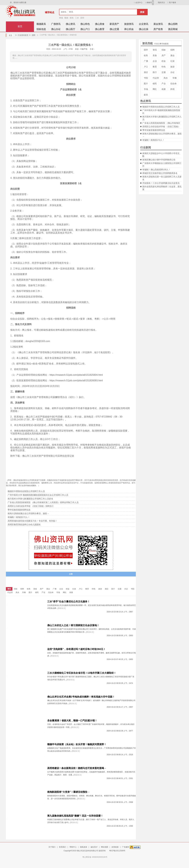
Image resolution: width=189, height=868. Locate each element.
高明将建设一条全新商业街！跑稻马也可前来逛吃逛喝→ (77, 768)
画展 (164, 89)
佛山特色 (85, 24)
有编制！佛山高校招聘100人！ (156, 170)
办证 (172, 72)
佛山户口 (85, 29)
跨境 (172, 89)
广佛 (146, 61)
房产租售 (158, 29)
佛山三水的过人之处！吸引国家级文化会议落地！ (73, 625)
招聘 (32, 35)
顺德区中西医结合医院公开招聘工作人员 (161, 107)
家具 (146, 95)
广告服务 (126, 847)
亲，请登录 (14, 3)
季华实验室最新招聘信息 (154, 130)
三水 (77, 18)
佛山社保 (144, 29)
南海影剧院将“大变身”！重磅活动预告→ (69, 792)
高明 (82, 18)
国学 (146, 50)
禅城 (61, 18)
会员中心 (138, 3)
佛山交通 (114, 29)
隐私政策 (84, 847)
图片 (146, 84)
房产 (164, 55)
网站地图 (105, 847)
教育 (155, 67)
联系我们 (63, 847)
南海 (72, 18)
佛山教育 (100, 29)
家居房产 (114, 24)
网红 (155, 89)
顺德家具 (41, 24)
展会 (172, 55)
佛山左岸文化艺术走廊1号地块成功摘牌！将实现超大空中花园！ (81, 697)
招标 (164, 50)
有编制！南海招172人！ (153, 140)
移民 (155, 84)
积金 (164, 61)
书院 (146, 78)
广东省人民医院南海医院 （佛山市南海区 (161, 123)
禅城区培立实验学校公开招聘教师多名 (160, 173)
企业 (155, 61)
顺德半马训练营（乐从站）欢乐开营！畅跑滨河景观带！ (77, 744)
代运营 (156, 78)
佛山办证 (56, 29)
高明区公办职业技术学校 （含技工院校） (161, 127)
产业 (164, 84)
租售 (146, 55)
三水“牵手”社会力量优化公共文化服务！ (69, 602)
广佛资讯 (56, 24)
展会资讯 (158, 24)
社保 (172, 61)
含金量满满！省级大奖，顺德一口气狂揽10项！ (72, 721)
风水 (166, 78)
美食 (155, 55)
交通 (164, 72)
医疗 (155, 72)
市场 (146, 89)
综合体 (173, 84)
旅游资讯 (129, 24)
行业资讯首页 (22, 35)
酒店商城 (173, 29)
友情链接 (115, 847)
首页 (20, 26)
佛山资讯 (70, 24)
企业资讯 (144, 24)
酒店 (146, 72)
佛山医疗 (70, 29)
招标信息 (41, 29)
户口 (146, 67)
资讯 (155, 50)
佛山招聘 (173, 24)
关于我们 (52, 847)
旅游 (172, 67)
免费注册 (23, 3)
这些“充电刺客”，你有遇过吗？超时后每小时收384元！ (76, 649)
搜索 (142, 12)
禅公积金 (129, 29)
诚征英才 (94, 847)
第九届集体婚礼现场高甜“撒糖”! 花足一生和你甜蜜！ (75, 816)
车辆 (175, 78)
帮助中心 (73, 847)
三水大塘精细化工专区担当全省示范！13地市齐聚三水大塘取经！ (82, 673)
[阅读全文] (62, 608)
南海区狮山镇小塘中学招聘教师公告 (159, 160)
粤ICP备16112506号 (117, 851)
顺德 (66, 18)
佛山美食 (100, 24)
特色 (164, 67)
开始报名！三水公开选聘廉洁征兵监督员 (161, 183)
